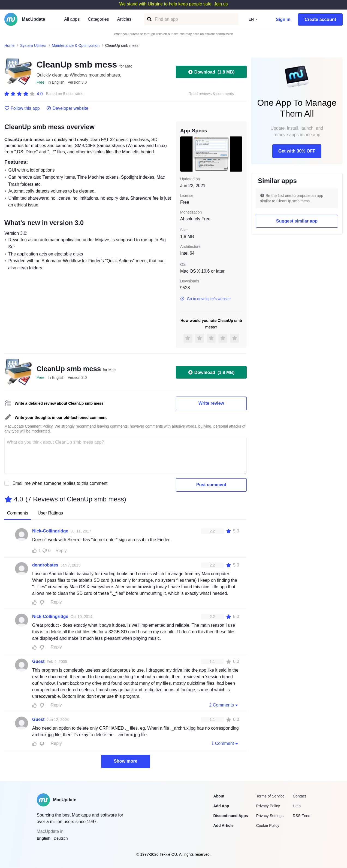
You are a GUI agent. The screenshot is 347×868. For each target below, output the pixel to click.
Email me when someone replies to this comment (60, 483)
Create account (320, 19)
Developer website (67, 108)
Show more (125, 761)
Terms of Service (270, 796)
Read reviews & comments (211, 94)
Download (211, 72)
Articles (124, 19)
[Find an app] (149, 19)
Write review (211, 403)
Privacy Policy (268, 806)
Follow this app (22, 108)
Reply (61, 551)
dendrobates (45, 565)
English (44, 838)
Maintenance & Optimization (76, 45)
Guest (38, 661)
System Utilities (33, 45)
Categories (98, 19)
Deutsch (61, 838)
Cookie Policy (268, 826)
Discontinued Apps (231, 816)
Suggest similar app (297, 221)
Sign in (283, 19)
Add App (221, 806)
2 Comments (224, 705)
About (219, 796)
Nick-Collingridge (50, 531)
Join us (221, 4)
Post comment (211, 485)
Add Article (224, 826)
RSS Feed (302, 816)
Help (297, 806)
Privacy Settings (270, 816)
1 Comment (225, 743)
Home (9, 45)
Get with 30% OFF (297, 151)
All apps (72, 19)
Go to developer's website (205, 299)
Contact (299, 796)
